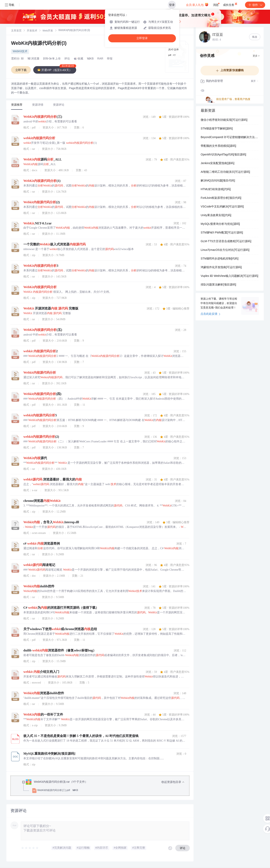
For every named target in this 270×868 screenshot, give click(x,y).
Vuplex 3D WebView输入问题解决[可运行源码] (229, 276)
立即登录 (142, 38)
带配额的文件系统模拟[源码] (218, 146)
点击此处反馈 (210, 314)
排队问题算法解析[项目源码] (218, 285)
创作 (255, 5)
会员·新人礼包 (197, 4)
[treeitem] (103, 786)
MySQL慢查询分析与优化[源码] (220, 224)
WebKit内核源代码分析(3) (39, 44)
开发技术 (32, 31)
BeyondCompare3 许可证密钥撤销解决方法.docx (230, 138)
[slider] (30, 848)
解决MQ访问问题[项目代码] (218, 181)
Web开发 (48, 31)
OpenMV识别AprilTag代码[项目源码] (223, 155)
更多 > (256, 56)
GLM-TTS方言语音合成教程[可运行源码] (226, 242)
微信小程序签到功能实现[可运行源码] (224, 120)
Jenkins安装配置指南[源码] (218, 164)
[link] (16, 31)
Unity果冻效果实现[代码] (216, 216)
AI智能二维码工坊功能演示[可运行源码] (225, 172)
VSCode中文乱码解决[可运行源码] (222, 207)
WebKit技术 (20, 52)
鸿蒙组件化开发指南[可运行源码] (221, 268)
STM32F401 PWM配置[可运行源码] (222, 233)
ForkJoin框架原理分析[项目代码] (221, 198)
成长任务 (230, 4)
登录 (172, 5)
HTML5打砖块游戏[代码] (216, 190)
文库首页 (16, 31)
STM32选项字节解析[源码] (217, 129)
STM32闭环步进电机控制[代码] (220, 259)
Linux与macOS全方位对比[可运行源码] (225, 250)
